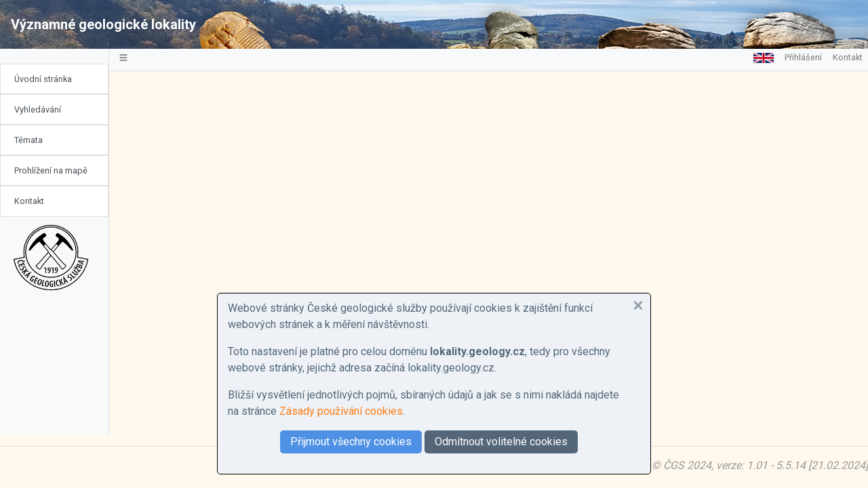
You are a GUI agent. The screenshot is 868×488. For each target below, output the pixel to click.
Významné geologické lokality (103, 24)
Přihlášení (803, 57)
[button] (638, 306)
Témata (28, 140)
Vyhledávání (38, 109)
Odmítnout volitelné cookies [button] (501, 442)
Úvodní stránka (43, 79)
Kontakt (29, 201)
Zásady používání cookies (341, 411)
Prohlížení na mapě (51, 170)
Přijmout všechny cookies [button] (351, 442)
